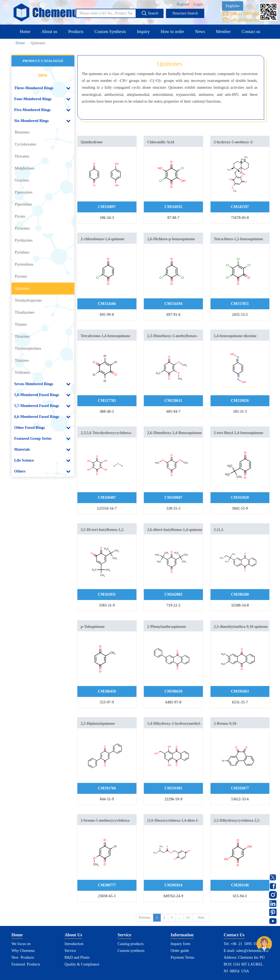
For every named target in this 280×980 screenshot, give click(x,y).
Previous (145, 917)
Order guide (180, 951)
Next (201, 917)
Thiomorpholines (28, 348)
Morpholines (25, 168)
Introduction (74, 944)
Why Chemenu (23, 951)
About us (49, 32)
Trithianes (22, 372)
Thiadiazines (25, 312)
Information (182, 935)
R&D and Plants (77, 957)
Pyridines (22, 252)
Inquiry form (180, 944)
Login (198, 4)
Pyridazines (24, 240)
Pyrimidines (24, 264)
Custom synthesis (131, 951)
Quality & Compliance (82, 964)
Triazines (22, 360)
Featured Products (26, 964)
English (233, 6)
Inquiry (143, 32)
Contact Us (234, 935)
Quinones (22, 288)
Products (76, 32)
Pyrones (21, 276)
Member (223, 32)
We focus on (21, 944)
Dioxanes (22, 156)
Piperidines (23, 204)
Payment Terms (183, 957)
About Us (73, 935)
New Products (23, 957)
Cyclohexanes (26, 144)
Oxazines (22, 180)
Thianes (21, 324)
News (200, 32)
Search (150, 13)
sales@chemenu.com (249, 20)
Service (70, 951)
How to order (172, 32)
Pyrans (20, 216)
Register (183, 4)
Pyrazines (22, 228)
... (180, 917)
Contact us (251, 32)
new (43, 75)
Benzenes (22, 132)
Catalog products (131, 944)
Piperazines (24, 192)
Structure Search (185, 13)
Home (25, 32)
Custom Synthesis (110, 32)
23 (188, 917)
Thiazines (22, 336)
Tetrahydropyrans (28, 300)
